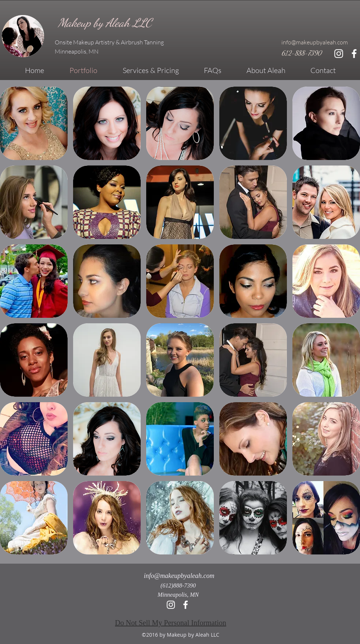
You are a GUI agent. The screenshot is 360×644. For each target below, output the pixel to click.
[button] (34, 123)
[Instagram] (171, 605)
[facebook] (354, 54)
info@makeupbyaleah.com (315, 42)
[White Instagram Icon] (339, 54)
